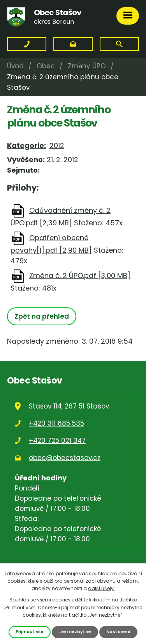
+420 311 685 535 (56, 423)
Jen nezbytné (75, 632)
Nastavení (118, 632)
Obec (46, 66)
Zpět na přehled (42, 316)
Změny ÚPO (87, 66)
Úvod (15, 66)
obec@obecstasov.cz (65, 458)
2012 (57, 145)
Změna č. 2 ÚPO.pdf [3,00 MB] (80, 276)
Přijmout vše (30, 632)
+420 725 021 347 (57, 441)
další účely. (101, 588)
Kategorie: (26, 145)
